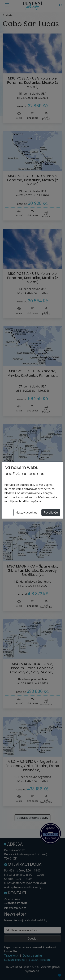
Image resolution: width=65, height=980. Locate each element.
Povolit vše (51, 512)
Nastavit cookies (26, 512)
